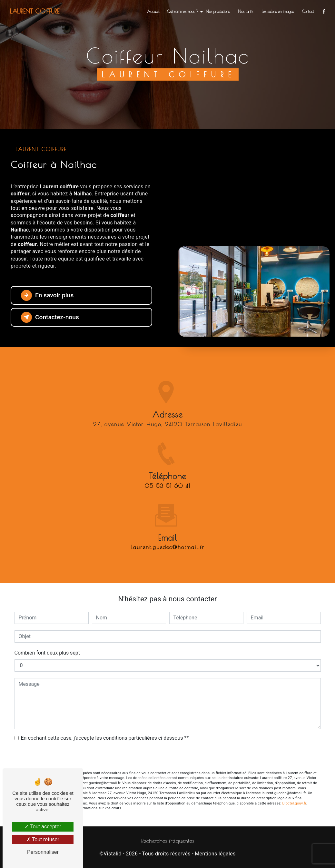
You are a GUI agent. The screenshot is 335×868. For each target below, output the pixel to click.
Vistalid (113, 854)
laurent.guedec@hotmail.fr (167, 536)
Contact (308, 11)
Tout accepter (43, 827)
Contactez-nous (50, 317)
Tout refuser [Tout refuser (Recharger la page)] (43, 839)
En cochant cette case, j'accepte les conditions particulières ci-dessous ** (105, 738)
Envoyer (168, 757)
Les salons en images (278, 11)
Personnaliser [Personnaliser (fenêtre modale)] (43, 852)
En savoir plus (47, 295)
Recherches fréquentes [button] (168, 841)
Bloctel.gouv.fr (294, 803)
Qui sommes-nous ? (183, 11)
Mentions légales (215, 854)
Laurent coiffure (35, 11)
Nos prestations (218, 11)
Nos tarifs (246, 11)
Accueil (153, 11)
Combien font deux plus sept (47, 653)
